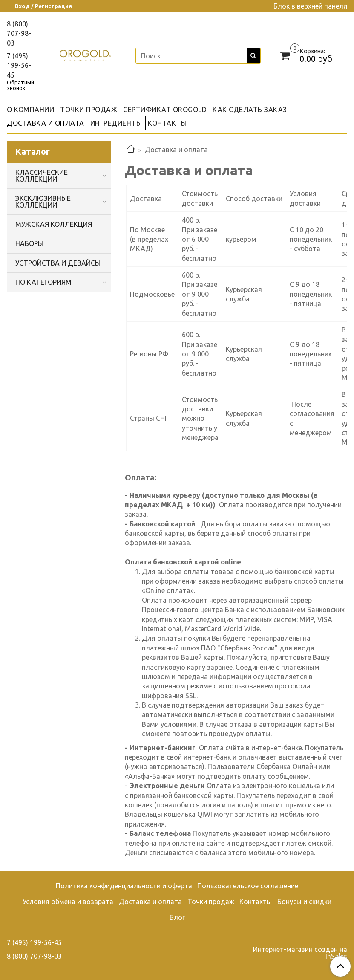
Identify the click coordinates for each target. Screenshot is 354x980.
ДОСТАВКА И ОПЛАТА (46, 123)
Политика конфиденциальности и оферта (124, 886)
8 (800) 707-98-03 (19, 33)
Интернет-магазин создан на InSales (300, 953)
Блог (177, 917)
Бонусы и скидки (304, 902)
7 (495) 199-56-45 (19, 65)
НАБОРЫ (29, 243)
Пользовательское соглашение (248, 886)
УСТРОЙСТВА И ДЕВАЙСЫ (58, 263)
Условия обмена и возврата (68, 902)
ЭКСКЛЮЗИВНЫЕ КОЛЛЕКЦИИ (43, 202)
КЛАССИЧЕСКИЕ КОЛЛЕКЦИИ (42, 176)
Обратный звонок (20, 82)
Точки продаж (211, 902)
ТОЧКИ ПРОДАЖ (89, 110)
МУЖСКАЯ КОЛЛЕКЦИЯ (54, 224)
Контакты (256, 902)
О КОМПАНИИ (30, 110)
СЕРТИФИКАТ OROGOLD (165, 110)
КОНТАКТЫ (167, 123)
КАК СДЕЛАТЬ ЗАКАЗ (250, 110)
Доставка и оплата (150, 902)
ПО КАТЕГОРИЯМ (43, 282)
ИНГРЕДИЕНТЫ (116, 123)
